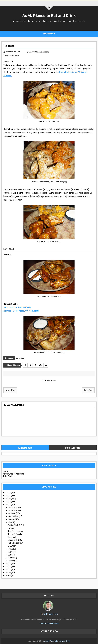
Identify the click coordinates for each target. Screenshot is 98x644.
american (20, 358)
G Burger (12, 546)
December (13, 507)
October (12, 513)
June (11, 549)
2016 (9, 499)
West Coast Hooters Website (17, 307)
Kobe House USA (16, 543)
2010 (9, 573)
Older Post (88, 390)
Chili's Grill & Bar (15, 540)
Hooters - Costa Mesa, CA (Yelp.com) (21, 311)
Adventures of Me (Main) (14, 474)
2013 (9, 564)
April (11, 555)
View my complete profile (49, 623)
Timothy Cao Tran (49, 614)
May (11, 552)
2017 (9, 496)
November (13, 510)
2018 (9, 493)
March (11, 558)
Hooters (16, 56)
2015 (9, 502)
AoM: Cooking (9, 476)
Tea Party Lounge (16, 531)
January (12, 561)
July (11, 522)
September (14, 516)
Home (5, 471)
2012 (9, 567)
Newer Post (10, 390)
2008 (9, 575)
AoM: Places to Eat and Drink (49, 16)
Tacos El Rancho (15, 534)
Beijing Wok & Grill (16, 525)
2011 (9, 570)
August (12, 519)
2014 (9, 505)
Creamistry (13, 537)
